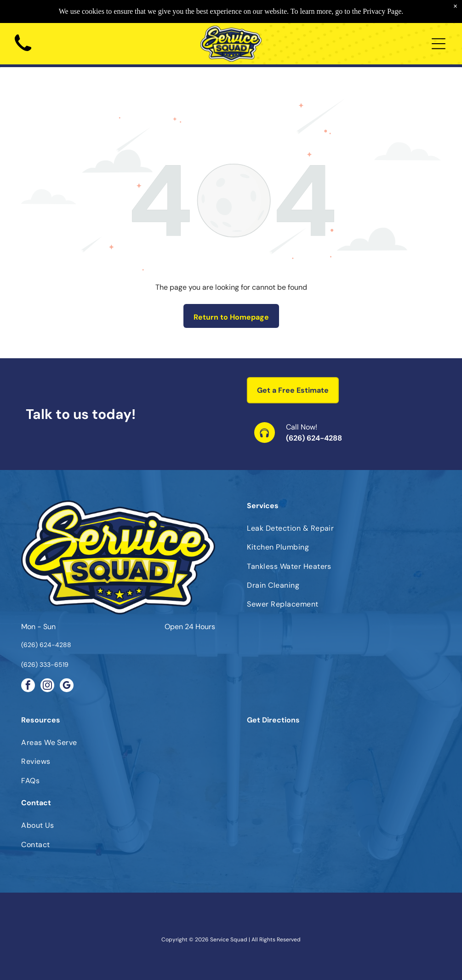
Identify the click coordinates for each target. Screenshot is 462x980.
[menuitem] (344, 528)
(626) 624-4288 (314, 438)
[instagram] (47, 686)
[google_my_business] (67, 686)
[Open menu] (439, 44)
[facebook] (28, 686)
